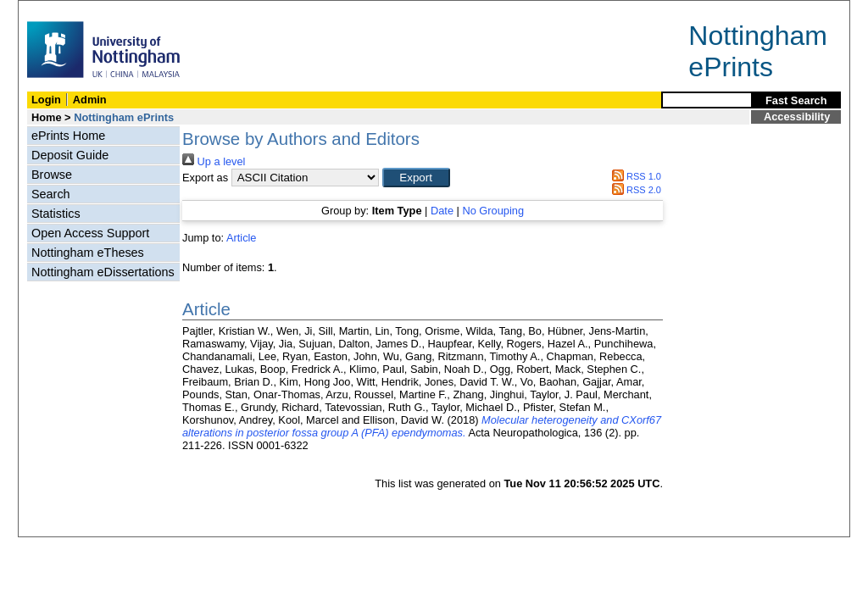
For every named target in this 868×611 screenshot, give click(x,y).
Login (46, 100)
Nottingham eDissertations (103, 272)
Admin (90, 100)
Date (442, 211)
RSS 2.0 (634, 190)
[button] (416, 178)
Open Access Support (90, 233)
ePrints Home (68, 136)
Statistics (56, 214)
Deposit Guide (70, 155)
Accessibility (797, 117)
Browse (52, 175)
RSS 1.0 (634, 176)
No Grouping (493, 211)
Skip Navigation (56, 10)
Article (242, 238)
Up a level (214, 161)
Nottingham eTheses (88, 253)
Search (51, 194)
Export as (205, 178)
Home (47, 117)
